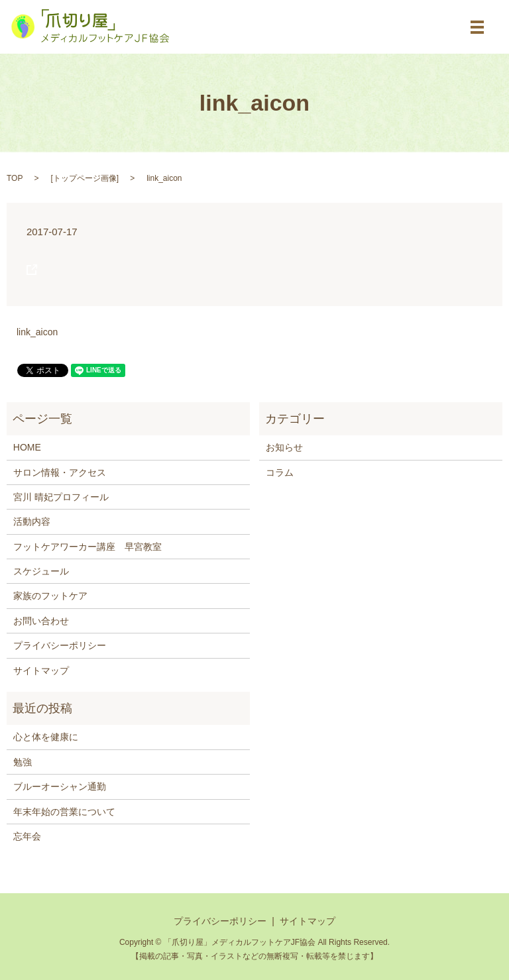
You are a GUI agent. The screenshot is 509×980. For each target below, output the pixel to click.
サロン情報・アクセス (60, 472)
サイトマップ (41, 671)
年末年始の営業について (64, 812)
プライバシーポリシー (60, 645)
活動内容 (32, 521)
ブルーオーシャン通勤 (60, 787)
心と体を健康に (46, 737)
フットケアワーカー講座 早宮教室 (87, 547)
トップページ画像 (85, 178)
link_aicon (37, 332)
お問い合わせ (41, 621)
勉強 (23, 762)
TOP (15, 178)
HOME (27, 447)
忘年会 (27, 836)
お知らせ (284, 447)
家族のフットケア (50, 596)
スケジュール (41, 571)
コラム (280, 472)
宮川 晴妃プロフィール (61, 497)
